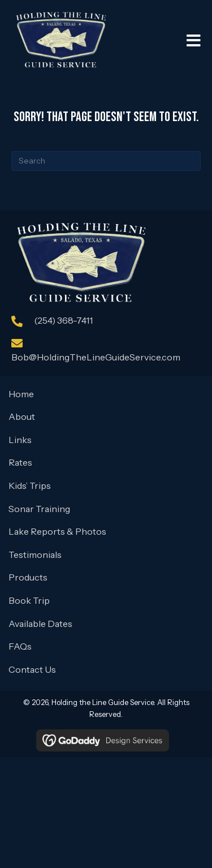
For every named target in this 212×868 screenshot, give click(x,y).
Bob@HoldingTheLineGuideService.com (96, 357)
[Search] (106, 161)
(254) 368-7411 (63, 320)
